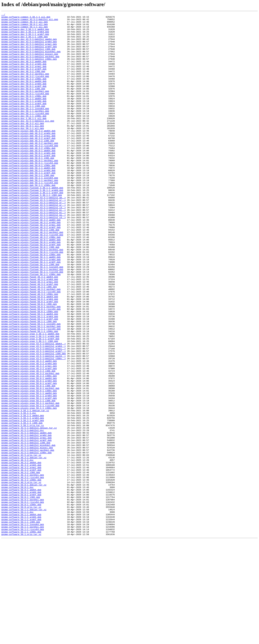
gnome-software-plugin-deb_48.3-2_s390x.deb (28, 175)
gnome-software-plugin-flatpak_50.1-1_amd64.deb (31, 306)
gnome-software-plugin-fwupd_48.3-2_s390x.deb (30, 351)
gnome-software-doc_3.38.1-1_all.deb (24, 140)
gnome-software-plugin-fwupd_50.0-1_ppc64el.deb (31, 365)
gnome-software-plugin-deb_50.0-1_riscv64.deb (30, 193)
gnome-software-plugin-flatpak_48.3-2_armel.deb (31, 267)
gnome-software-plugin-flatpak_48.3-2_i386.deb (30, 273)
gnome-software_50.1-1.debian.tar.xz (24, 609)
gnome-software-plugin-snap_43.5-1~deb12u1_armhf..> (34, 419)
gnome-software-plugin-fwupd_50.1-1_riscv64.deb (31, 392)
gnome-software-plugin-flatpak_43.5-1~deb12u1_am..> (34, 235)
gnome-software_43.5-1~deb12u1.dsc (23, 514)
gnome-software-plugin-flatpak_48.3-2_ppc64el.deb (32, 276)
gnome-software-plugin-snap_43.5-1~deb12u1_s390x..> (34, 428)
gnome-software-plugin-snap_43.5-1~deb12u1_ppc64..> (34, 425)
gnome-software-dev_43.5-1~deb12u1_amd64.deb (29, 45)
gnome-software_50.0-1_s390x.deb (21, 603)
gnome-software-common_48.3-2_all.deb (25, 24)
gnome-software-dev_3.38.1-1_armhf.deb (25, 39)
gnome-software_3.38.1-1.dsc (19, 493)
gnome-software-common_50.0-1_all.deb (25, 27)
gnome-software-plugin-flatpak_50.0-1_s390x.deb (31, 303)
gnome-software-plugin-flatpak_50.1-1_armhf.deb (31, 312)
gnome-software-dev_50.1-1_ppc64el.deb (25, 131)
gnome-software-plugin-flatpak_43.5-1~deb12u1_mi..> (34, 250)
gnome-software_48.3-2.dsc (17, 550)
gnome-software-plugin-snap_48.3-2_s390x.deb (29, 449)
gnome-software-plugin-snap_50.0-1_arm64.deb (29, 455)
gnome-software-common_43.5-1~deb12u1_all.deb (30, 21)
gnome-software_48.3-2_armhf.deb (21, 561)
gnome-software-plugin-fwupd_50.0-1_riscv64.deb (31, 368)
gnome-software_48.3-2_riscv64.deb (23, 570)
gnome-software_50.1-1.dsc (17, 612)
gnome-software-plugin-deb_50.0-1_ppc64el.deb (30, 190)
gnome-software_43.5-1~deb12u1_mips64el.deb (28, 532)
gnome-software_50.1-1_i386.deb (21, 624)
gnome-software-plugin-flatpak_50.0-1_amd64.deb (31, 285)
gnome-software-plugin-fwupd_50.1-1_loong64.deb (31, 386)
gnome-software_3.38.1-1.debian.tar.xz (25, 490)
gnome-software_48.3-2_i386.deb (21, 564)
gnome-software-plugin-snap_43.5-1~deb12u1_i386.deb (34, 422)
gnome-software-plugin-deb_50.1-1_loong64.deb (30, 211)
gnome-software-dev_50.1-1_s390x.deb (24, 137)
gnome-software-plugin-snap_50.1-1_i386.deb (28, 478)
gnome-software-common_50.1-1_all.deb (25, 30)
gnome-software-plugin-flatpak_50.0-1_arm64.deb (31, 288)
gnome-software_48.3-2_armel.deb (21, 559)
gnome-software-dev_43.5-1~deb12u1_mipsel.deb (30, 62)
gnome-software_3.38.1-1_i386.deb (22, 505)
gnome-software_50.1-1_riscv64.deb (23, 633)
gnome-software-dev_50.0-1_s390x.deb (24, 113)
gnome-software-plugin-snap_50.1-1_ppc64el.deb (30, 481)
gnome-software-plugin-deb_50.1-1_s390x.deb (28, 220)
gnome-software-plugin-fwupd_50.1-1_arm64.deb (30, 377)
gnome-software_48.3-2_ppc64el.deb (23, 567)
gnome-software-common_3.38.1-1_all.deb (26, 18)
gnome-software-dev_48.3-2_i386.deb (23, 83)
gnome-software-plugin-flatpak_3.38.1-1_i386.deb (32, 232)
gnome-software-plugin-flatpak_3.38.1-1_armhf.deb (32, 229)
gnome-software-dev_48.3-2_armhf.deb (24, 80)
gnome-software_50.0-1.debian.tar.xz (24, 579)
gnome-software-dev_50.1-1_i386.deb (23, 125)
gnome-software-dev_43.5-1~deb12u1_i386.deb (28, 56)
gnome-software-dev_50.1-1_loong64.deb (25, 128)
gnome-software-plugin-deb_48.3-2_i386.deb (28, 166)
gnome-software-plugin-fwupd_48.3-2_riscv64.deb (31, 348)
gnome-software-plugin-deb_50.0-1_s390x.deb (28, 196)
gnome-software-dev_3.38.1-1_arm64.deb (25, 36)
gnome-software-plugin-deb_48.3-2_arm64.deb (28, 157)
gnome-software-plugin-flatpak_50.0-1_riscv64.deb (32, 300)
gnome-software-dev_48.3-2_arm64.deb (24, 74)
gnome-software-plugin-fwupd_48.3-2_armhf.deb (30, 339)
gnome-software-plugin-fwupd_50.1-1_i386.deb (29, 383)
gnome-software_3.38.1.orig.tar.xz (23, 508)
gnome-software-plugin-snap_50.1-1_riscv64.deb (30, 484)
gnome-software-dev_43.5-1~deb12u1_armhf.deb (29, 53)
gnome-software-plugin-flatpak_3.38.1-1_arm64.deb (32, 226)
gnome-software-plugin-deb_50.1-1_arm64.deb (28, 202)
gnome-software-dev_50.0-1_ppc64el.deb (25, 107)
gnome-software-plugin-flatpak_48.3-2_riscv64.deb (32, 279)
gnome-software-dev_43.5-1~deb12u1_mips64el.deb (31, 59)
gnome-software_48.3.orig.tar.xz (21, 576)
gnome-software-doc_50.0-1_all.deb (23, 149)
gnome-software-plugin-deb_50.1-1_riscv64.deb (30, 217)
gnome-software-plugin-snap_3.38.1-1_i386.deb (30, 407)
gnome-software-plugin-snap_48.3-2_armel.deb (29, 437)
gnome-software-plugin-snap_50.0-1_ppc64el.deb (30, 463)
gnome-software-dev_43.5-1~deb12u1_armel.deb (29, 51)
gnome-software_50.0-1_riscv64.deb (23, 600)
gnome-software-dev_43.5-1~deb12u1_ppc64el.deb (30, 65)
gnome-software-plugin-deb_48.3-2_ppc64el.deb (30, 169)
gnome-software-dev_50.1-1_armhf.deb (24, 122)
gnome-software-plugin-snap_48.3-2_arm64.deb (29, 434)
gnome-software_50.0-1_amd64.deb (21, 585)
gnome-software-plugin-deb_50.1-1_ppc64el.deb (30, 214)
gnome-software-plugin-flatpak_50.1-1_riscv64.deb (32, 324)
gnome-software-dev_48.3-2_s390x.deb (24, 92)
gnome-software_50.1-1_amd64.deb (21, 615)
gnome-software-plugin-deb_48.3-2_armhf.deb (28, 163)
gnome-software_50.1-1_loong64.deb (23, 627)
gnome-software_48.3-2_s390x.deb (21, 573)
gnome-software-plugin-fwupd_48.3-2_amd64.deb (30, 330)
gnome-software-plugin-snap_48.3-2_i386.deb (28, 443)
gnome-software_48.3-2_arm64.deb (21, 556)
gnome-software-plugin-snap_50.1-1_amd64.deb (29, 469)
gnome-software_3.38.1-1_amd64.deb (23, 496)
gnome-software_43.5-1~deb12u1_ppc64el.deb (28, 538)
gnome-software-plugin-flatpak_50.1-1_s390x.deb (31, 327)
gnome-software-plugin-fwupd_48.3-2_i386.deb (29, 342)
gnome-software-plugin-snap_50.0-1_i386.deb (28, 460)
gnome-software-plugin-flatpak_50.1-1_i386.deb (30, 315)
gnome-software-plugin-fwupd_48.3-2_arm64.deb (30, 333)
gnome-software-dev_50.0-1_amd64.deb (24, 95)
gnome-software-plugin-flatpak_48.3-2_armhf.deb (31, 270)
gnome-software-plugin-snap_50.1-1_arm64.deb (29, 472)
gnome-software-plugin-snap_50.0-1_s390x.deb (29, 466)
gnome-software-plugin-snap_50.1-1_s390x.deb (29, 487)
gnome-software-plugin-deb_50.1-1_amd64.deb (28, 199)
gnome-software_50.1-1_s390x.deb (21, 636)
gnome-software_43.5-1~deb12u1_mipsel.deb (27, 535)
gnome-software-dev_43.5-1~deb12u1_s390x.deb (29, 68)
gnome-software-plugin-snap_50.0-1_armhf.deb (29, 458)
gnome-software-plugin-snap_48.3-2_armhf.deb (29, 440)
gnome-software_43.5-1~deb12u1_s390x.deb (26, 541)
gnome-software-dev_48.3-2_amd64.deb (24, 71)
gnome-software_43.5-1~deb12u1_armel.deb (26, 523)
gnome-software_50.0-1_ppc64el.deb (23, 597)
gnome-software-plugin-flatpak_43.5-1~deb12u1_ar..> (34, 238)
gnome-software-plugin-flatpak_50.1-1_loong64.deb (32, 318)
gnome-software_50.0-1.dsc (17, 582)
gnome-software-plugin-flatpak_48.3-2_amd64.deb (31, 261)
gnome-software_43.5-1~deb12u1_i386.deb (26, 529)
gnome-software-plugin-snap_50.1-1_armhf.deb (29, 475)
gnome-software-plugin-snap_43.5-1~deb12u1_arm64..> (34, 413)
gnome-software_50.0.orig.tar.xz (21, 606)
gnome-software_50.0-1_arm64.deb (21, 588)
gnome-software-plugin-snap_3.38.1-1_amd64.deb (30, 398)
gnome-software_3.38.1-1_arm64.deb (23, 499)
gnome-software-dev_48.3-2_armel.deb (24, 77)
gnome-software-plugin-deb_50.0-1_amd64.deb (28, 178)
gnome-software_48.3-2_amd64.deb (21, 553)
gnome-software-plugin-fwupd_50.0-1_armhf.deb (30, 359)
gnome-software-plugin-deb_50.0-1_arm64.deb (28, 181)
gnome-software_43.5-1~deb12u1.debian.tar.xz (29, 511)
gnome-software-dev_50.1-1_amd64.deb (24, 116)
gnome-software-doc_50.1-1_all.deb (23, 152)
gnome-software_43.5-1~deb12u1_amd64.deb (26, 517)
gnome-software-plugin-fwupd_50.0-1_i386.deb (29, 362)
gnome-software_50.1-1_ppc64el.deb (23, 630)
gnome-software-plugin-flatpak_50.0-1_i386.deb (30, 294)
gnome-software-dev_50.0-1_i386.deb (23, 104)
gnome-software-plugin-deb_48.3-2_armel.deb (28, 160)
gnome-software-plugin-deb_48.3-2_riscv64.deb (30, 172)
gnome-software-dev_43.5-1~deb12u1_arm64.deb (29, 48)
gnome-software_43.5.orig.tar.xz (21, 544)
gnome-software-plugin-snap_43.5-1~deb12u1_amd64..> (34, 410)
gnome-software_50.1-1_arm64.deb (21, 618)
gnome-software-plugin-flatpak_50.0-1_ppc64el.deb (32, 297)
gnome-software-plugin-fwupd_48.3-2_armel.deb (30, 336)
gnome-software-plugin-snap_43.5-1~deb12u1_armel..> (34, 416)
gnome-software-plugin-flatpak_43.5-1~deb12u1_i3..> (34, 247)
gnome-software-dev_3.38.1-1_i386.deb (25, 42)
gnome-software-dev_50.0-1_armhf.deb (24, 101)
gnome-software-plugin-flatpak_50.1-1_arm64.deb (31, 309)
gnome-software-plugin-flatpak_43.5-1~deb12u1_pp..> (34, 255)
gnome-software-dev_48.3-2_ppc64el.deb (25, 86)
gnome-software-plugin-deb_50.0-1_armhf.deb (28, 184)
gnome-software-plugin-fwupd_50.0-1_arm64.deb (30, 356)
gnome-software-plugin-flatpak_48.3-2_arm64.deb (31, 264)
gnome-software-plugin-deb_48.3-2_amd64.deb (28, 154)
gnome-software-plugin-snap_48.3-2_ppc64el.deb (30, 446)
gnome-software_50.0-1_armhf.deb (21, 591)
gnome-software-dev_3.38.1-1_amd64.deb (25, 33)
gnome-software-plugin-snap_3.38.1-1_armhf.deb (30, 404)
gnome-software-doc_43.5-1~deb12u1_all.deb (28, 143)
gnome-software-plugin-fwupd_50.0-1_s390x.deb (30, 371)
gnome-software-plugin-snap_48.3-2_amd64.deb (29, 431)
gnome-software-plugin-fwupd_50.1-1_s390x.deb (30, 395)
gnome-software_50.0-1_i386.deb (21, 594)
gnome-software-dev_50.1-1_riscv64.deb (25, 134)
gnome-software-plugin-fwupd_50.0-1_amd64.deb (30, 354)
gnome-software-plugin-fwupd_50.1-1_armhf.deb (30, 380)
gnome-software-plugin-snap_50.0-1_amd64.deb (29, 452)
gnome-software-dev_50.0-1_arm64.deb (24, 98)
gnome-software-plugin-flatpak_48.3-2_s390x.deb (31, 282)
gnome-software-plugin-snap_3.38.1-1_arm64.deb (30, 401)
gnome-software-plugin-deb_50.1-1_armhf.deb (28, 205)
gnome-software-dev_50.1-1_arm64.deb (24, 119)
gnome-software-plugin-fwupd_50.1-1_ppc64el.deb (31, 389)
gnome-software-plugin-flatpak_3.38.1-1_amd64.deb (32, 223)
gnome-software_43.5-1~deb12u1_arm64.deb (26, 520)
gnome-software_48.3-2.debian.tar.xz (24, 547)
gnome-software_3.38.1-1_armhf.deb (23, 502)
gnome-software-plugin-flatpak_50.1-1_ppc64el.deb (32, 321)
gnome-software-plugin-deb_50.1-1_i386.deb (28, 208)
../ (3, 15)
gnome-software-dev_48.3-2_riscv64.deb (25, 89)
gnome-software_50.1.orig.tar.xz (21, 639)
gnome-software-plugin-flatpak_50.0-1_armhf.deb (31, 291)
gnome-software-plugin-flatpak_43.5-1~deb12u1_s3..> (34, 258)
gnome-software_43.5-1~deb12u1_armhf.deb (26, 526)
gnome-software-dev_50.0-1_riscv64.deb (25, 110)
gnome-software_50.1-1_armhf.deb (21, 621)
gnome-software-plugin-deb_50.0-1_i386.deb (28, 187)
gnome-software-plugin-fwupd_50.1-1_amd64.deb (30, 374)
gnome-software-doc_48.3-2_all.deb (23, 146)
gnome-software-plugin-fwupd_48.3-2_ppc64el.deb (31, 345)
